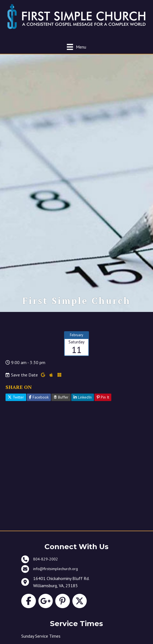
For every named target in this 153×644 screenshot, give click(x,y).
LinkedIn (83, 397)
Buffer (61, 397)
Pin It (103, 397)
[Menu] (76, 47)
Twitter (16, 397)
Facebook (39, 397)
